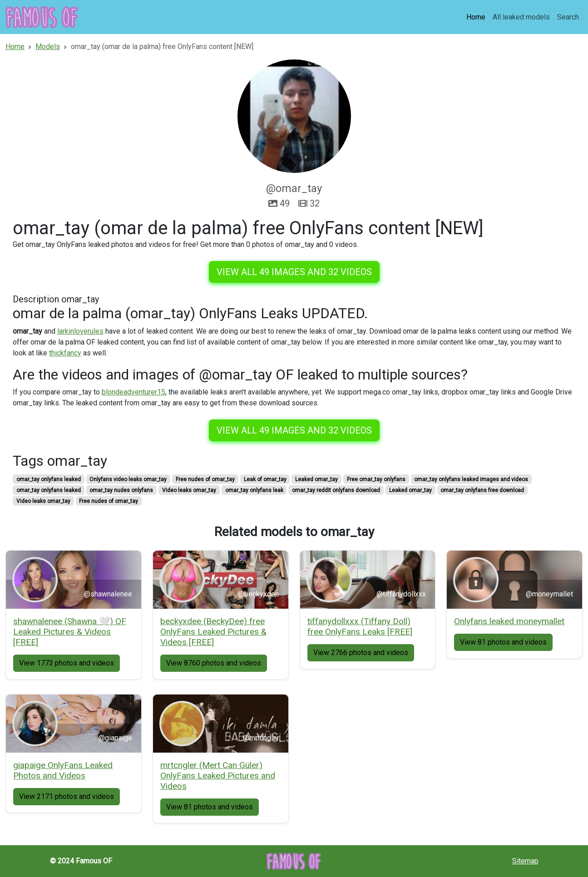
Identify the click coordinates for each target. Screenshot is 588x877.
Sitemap (525, 861)
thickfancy (65, 353)
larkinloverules (80, 331)
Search (568, 17)
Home (476, 17)
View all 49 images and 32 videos (294, 272)
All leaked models (521, 17)
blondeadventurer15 (133, 392)
